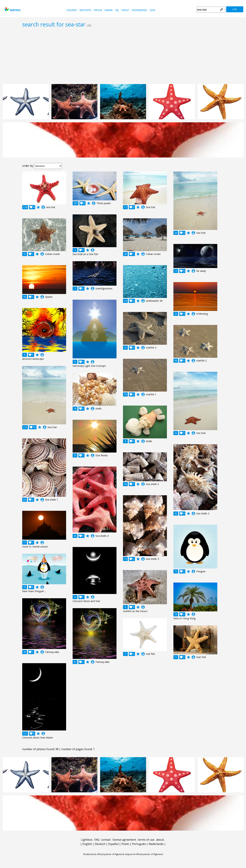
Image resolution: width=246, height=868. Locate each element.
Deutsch (100, 844)
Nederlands (156, 844)
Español (113, 844)
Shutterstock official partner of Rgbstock (104, 854)
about (160, 840)
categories (72, 10)
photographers (139, 10)
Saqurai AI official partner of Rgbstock (144, 854)
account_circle (43, 207)
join (235, 9)
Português (139, 844)
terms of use (146, 840)
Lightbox (87, 840)
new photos (85, 10)
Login (152, 10)
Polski (125, 844)
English (87, 844)
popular (98, 10)
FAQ (117, 10)
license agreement (124, 840)
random (109, 10)
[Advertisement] (123, 56)
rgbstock (12, 9)
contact (125, 10)
